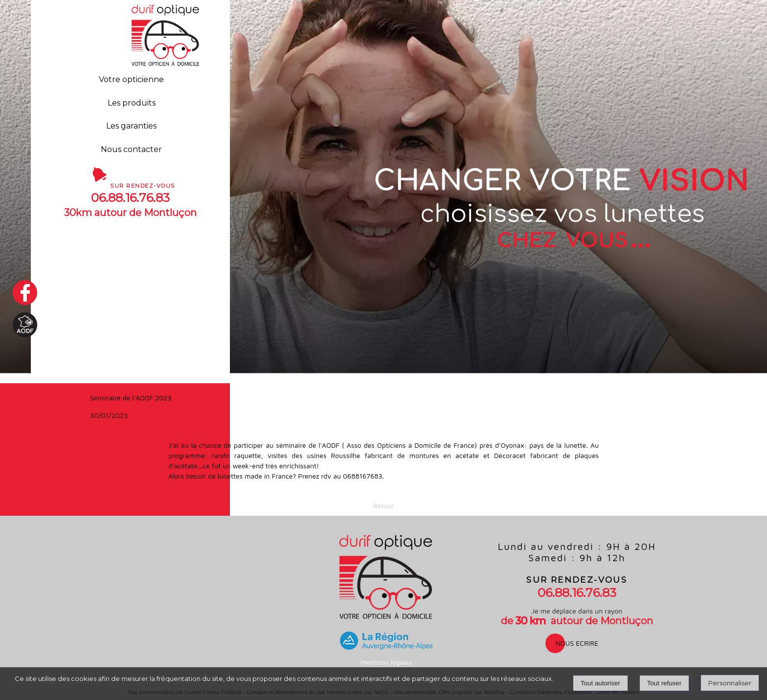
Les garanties (131, 126)
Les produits (132, 103)
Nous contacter (131, 149)
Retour (384, 506)
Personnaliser (730, 683)
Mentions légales (386, 662)
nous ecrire (577, 643)
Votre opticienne (131, 79)
